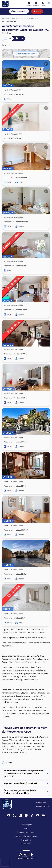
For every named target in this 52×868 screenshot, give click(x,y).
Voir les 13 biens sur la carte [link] (26, 54)
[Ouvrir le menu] (49, 4)
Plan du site (41, 802)
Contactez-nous (43, 806)
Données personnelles (26, 832)
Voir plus (7, 763)
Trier (6, 45)
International (26, 840)
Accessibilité (26, 844)
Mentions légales (26, 825)
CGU (26, 828)
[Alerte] (37, 11)
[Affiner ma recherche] (19, 11)
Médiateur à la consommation (26, 836)
